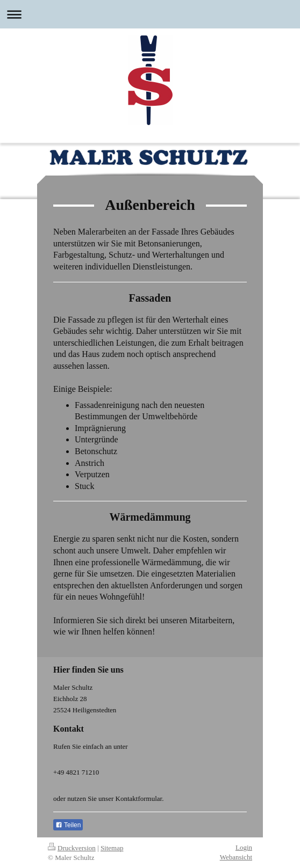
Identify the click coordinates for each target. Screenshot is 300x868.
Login (244, 847)
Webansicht (236, 857)
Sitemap (112, 848)
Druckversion (72, 848)
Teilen (68, 825)
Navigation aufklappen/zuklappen (150, 14)
